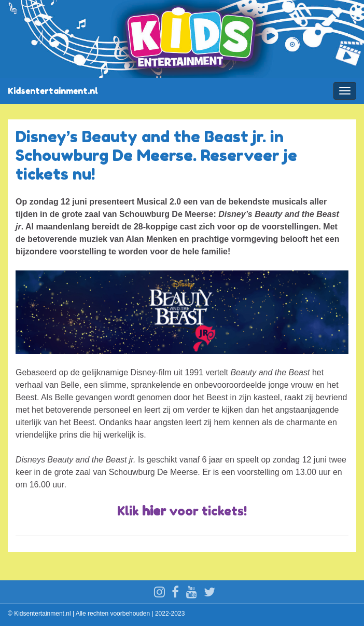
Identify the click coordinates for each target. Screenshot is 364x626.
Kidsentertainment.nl (53, 91)
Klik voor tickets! (182, 511)
